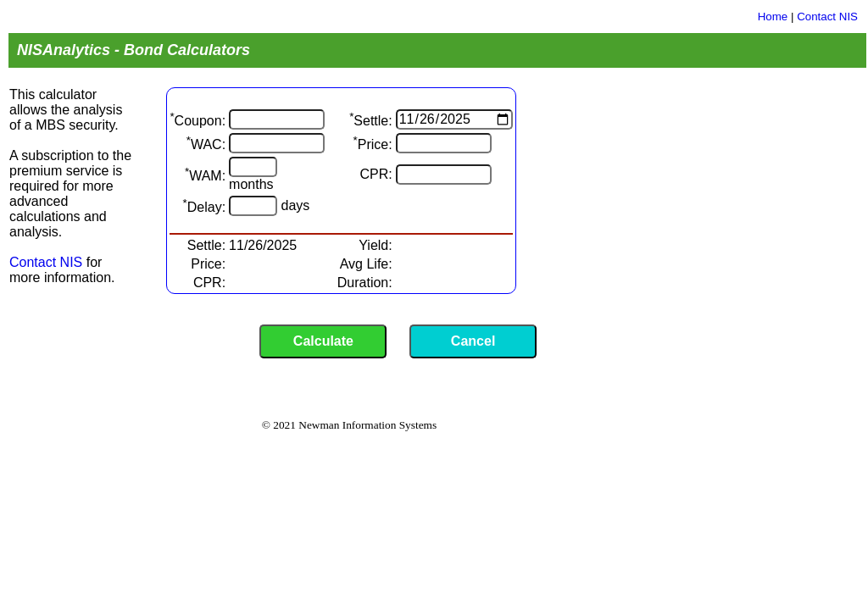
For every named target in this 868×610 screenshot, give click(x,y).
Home (773, 17)
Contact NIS (827, 17)
